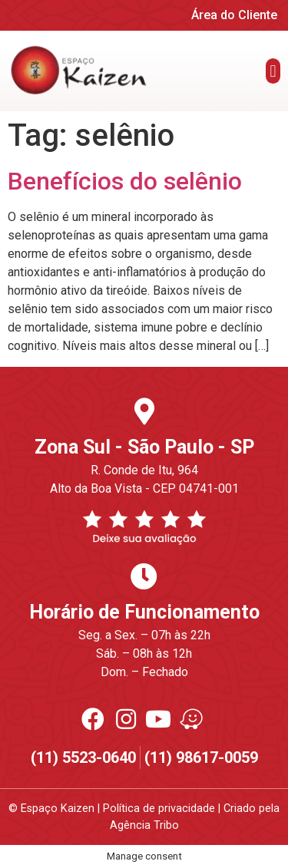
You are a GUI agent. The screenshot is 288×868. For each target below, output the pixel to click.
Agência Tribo (144, 825)
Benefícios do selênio (125, 181)
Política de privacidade (159, 809)
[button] (273, 71)
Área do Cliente (234, 15)
